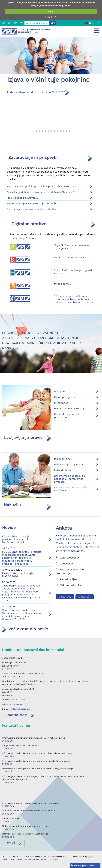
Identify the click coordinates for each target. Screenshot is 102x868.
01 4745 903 (8, 756)
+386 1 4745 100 (18, 700)
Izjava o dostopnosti (25, 859)
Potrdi (51, 11)
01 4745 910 (8, 822)
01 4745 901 (8, 741)
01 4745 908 (8, 806)
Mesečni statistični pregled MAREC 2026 (19, 575)
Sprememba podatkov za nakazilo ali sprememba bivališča (70, 479)
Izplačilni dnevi (63, 459)
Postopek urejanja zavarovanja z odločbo (32, 203)
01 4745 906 (8, 783)
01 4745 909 (8, 814)
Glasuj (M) (65, 597)
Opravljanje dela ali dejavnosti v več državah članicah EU (41, 192)
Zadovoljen (65, 564)
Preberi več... (51, 17)
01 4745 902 (8, 749)
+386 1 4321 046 (15, 704)
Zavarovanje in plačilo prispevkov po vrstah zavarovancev (42, 186)
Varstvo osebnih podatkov (47, 859)
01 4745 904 (8, 764)
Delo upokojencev (65, 397)
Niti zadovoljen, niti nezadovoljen (70, 571)
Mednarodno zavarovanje (70, 409)
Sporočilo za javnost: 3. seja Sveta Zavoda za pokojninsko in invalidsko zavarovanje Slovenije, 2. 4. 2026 (21, 614)
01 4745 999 (8, 829)
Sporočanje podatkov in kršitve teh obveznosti (35, 209)
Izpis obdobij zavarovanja (22, 198)
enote (16, 715)
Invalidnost (61, 403)
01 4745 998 (8, 837)
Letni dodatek (63, 470)
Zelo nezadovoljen (69, 585)
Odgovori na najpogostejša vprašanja (70, 489)
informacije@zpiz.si (21, 709)
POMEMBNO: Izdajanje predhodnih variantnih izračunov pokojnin (16, 539)
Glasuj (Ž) (85, 597)
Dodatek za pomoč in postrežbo (67, 416)
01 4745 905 (8, 772)
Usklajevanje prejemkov (68, 465)
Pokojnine (60, 392)
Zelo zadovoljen (68, 558)
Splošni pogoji (8, 859)
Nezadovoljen (66, 579)
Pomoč (10, 843)
